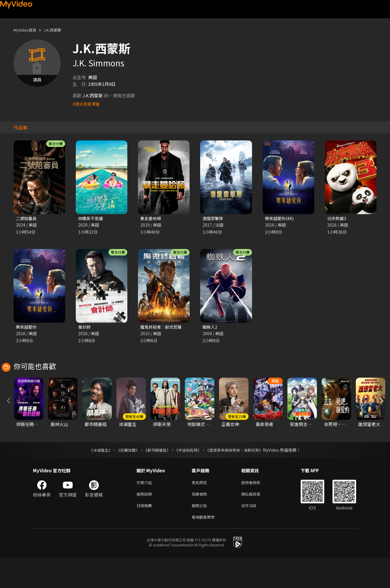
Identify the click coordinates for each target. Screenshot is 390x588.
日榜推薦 (145, 535)
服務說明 (145, 522)
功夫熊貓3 (337, 218)
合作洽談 (254, 535)
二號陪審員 (27, 218)
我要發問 (200, 522)
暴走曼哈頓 (151, 218)
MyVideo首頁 (27, 30)
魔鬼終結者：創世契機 (162, 328)
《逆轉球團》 (125, 477)
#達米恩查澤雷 (87, 104)
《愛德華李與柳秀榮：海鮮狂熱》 (238, 477)
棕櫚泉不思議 (91, 218)
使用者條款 (256, 510)
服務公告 (200, 535)
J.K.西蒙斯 (58, 30)
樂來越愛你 (27, 328)
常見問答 (200, 510)
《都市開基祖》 (156, 477)
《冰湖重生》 (96, 477)
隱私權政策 (256, 522)
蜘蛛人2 (210, 328)
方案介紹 (145, 510)
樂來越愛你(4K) (280, 218)
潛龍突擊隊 (214, 218)
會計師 (85, 328)
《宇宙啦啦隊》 (189, 477)
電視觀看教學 (205, 547)
